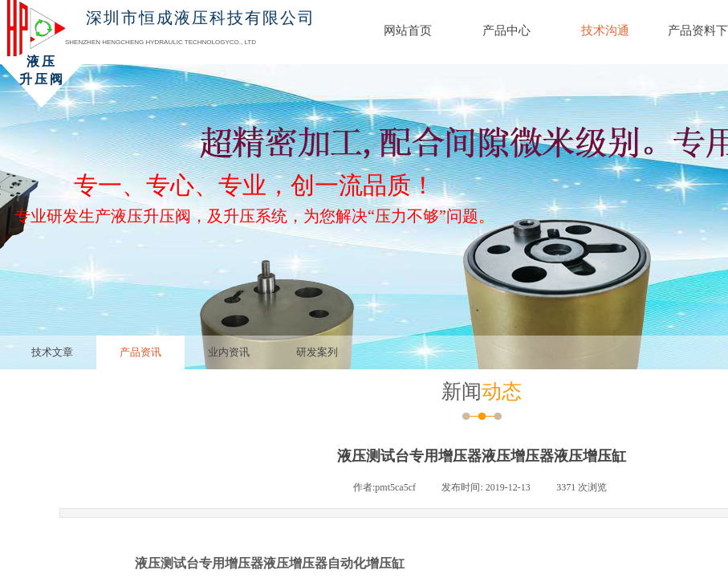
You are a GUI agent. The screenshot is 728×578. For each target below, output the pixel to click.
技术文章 (52, 352)
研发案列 (317, 352)
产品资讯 (140, 352)
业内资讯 (229, 352)
